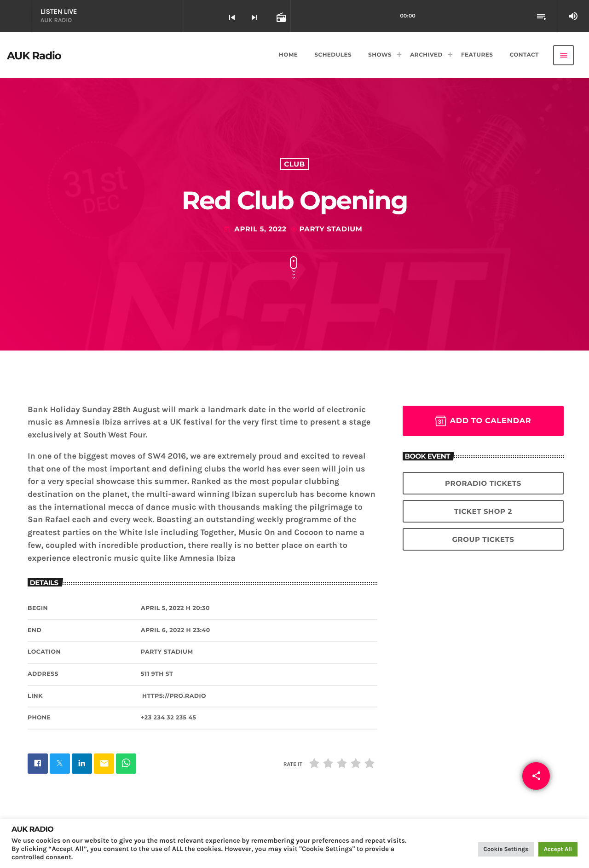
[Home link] (34, 55)
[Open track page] (280, 17)
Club (294, 164)
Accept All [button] (558, 849)
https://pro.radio (174, 696)
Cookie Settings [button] (506, 849)
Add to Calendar (483, 421)
